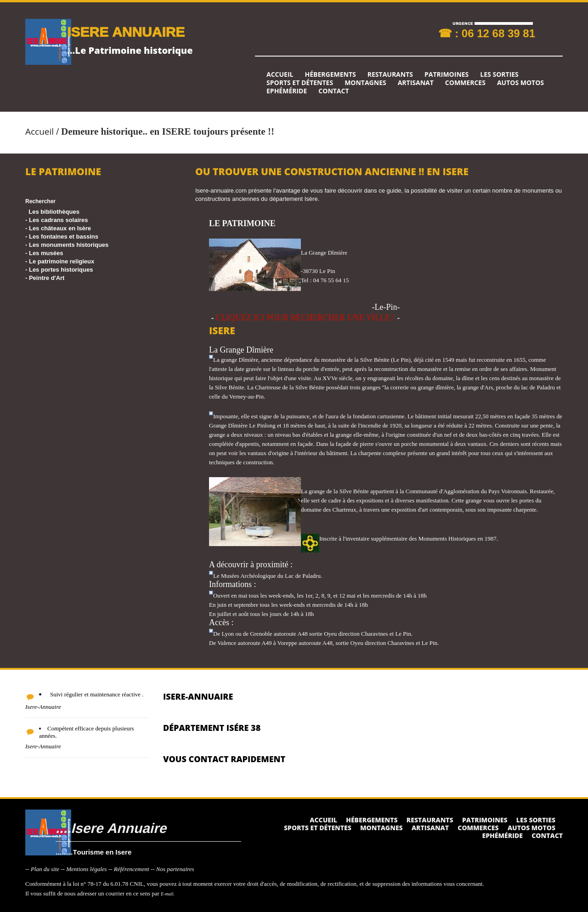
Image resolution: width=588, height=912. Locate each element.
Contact (334, 91)
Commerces (465, 83)
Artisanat (416, 83)
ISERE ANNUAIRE (126, 31)
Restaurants (390, 74)
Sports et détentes (300, 83)
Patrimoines (447, 74)
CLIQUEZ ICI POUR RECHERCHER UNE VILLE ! (305, 318)
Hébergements (330, 74)
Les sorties (499, 74)
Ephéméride (287, 91)
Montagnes (365, 83)
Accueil (280, 74)
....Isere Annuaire (111, 828)
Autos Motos (520, 83)
